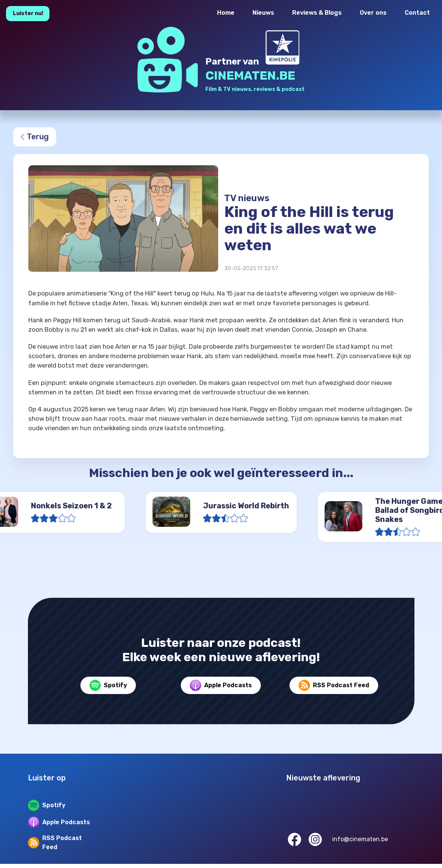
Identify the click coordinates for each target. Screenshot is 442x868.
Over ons (373, 13)
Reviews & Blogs (317, 13)
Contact (417, 13)
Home (226, 13)
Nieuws (263, 13)
